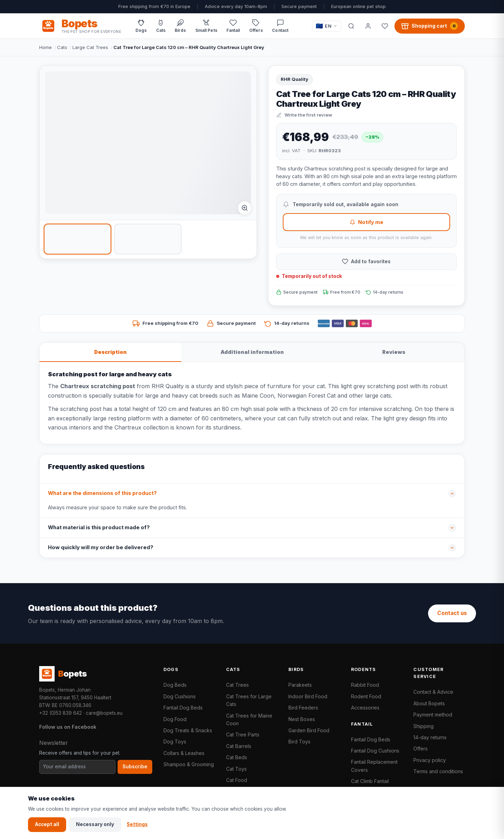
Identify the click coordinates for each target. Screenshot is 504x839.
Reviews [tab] (394, 352)
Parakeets (300, 685)
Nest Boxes (302, 719)
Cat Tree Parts (243, 735)
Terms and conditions (438, 771)
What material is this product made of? (99, 527)
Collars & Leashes (184, 753)
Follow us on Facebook (68, 727)
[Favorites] (385, 26)
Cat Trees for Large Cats (249, 700)
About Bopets (429, 703)
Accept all (47, 824)
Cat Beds (237, 757)
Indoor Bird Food (308, 696)
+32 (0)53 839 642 (61, 713)
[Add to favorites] (366, 262)
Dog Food (175, 719)
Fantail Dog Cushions (375, 751)
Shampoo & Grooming (189, 764)
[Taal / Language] (327, 26)
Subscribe (135, 767)
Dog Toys (175, 742)
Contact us (452, 613)
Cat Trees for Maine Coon (249, 719)
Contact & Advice (433, 692)
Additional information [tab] (252, 352)
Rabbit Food (365, 685)
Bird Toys (299, 742)
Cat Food (237, 780)
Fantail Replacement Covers (374, 766)
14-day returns (430, 737)
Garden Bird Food (309, 730)
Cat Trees (237, 685)
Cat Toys (236, 769)
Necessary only (95, 824)
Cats (62, 47)
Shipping (423, 726)
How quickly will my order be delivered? (101, 547)
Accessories (365, 708)
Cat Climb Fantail (370, 781)
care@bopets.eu (104, 713)
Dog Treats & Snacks (188, 730)
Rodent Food (366, 696)
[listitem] (78, 239)
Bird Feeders (303, 708)
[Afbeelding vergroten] (245, 208)
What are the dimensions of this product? (102, 493)
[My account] (368, 26)
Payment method (433, 715)
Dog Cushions (180, 696)
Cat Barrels (239, 746)
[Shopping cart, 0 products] (430, 26)
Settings (137, 824)
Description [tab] (110, 352)
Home (45, 47)
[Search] (351, 26)
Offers (421, 749)
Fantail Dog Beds (183, 708)
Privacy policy (430, 760)
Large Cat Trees (90, 47)
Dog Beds (175, 685)
